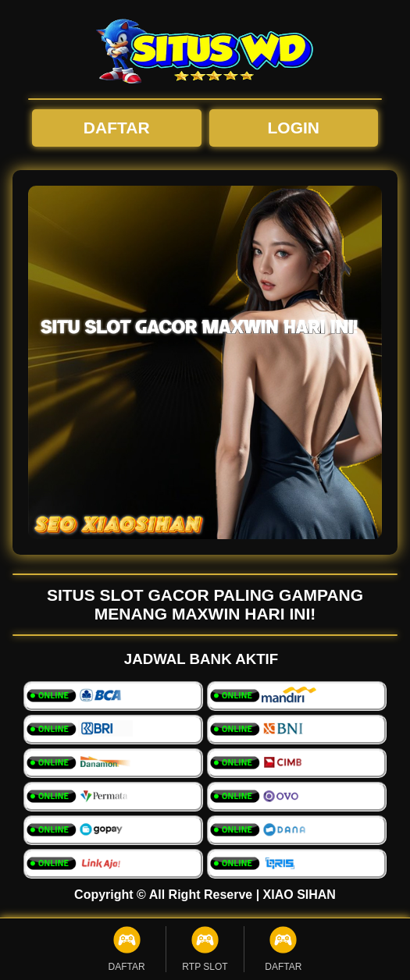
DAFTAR (117, 128)
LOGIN (294, 128)
